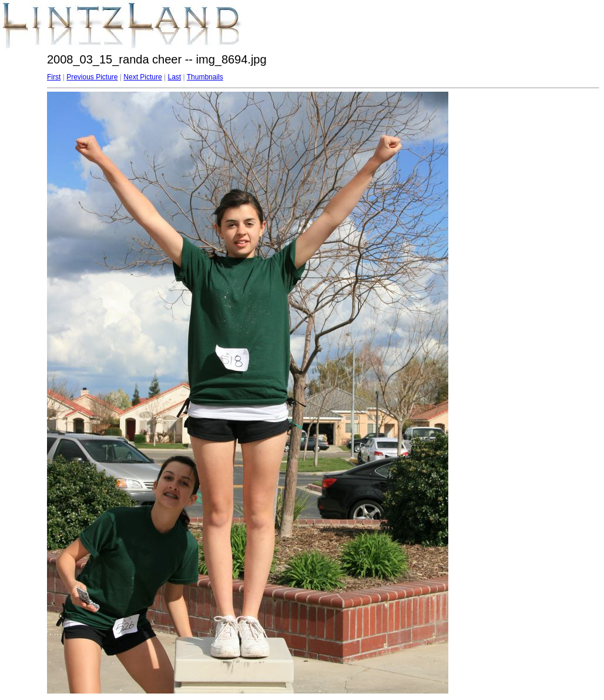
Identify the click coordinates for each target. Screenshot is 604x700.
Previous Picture (92, 77)
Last (174, 77)
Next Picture (142, 77)
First (54, 77)
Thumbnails (205, 77)
